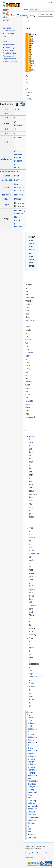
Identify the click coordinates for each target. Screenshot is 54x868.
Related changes (9, 48)
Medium (18, 199)
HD (6, 113)
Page (26, 9)
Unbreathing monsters (33, 819)
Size (6, 199)
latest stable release (32, 63)
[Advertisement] (40, 57)
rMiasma (18, 161)
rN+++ (17, 164)
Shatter (32, 683)
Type (6, 205)
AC (6, 129)
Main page (7, 28)
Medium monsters (32, 813)
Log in (50, 2)
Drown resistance (32, 749)
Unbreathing (20, 210)
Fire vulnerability (33, 780)
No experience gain (19, 220)
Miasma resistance (32, 755)
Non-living (19, 195)
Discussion (35, 9)
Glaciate (29, 401)
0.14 (31, 706)
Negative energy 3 (31, 769)
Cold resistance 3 (32, 729)
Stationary (19, 214)
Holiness (6, 195)
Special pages (8, 50)
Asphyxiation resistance (33, 808)
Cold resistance (32, 722)
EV (6, 133)
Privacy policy (30, 853)
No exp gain (29, 829)
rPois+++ (18, 154)
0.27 (31, 586)
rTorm (17, 167)
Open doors (20, 191)
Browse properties (10, 62)
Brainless (18, 180)
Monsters (32, 838)
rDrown (17, 158)
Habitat (6, 176)
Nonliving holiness (32, 802)
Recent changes (9, 31)
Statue (28, 99)
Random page (8, 34)
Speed (6, 123)
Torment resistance (32, 774)
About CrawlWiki (42, 853)
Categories (31, 712)
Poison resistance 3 (32, 743)
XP (6, 118)
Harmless (19, 227)
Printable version (9, 53)
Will (6, 142)
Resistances (6, 159)
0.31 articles (30, 716)
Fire (16, 172)
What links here (9, 45)
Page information (9, 59)
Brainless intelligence (33, 785)
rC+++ (17, 151)
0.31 (31, 36)
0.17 (31, 644)
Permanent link (8, 56)
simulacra (30, 353)
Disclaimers (29, 858)
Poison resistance (32, 736)
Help (5, 36)
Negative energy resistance (32, 762)
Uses (6, 187)
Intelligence (6, 180)
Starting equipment (32, 791)
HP (6, 109)
